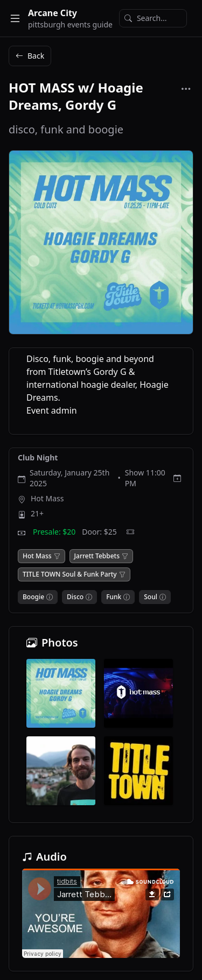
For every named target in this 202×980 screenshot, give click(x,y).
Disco (75, 597)
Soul (151, 597)
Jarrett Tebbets (97, 556)
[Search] (153, 18)
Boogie (33, 597)
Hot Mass (47, 498)
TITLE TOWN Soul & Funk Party (70, 574)
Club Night (38, 457)
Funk (114, 597)
